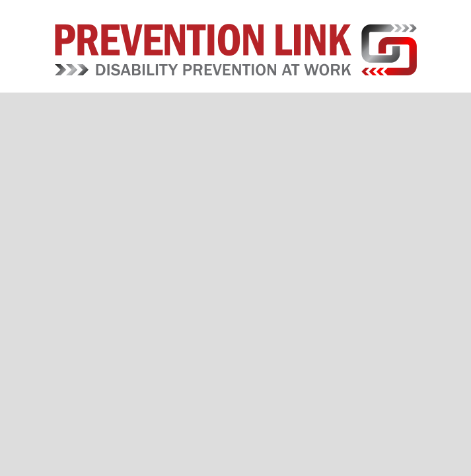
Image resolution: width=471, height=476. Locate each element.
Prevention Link (236, 50)
